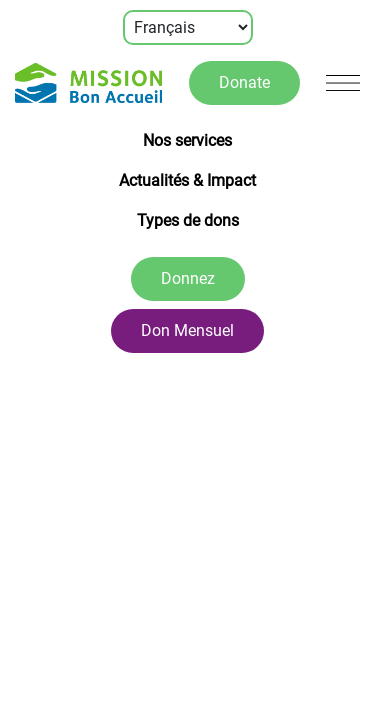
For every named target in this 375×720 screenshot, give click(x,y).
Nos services (187, 140)
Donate (244, 82)
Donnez (188, 278)
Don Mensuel (187, 330)
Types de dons (188, 220)
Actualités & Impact (187, 180)
